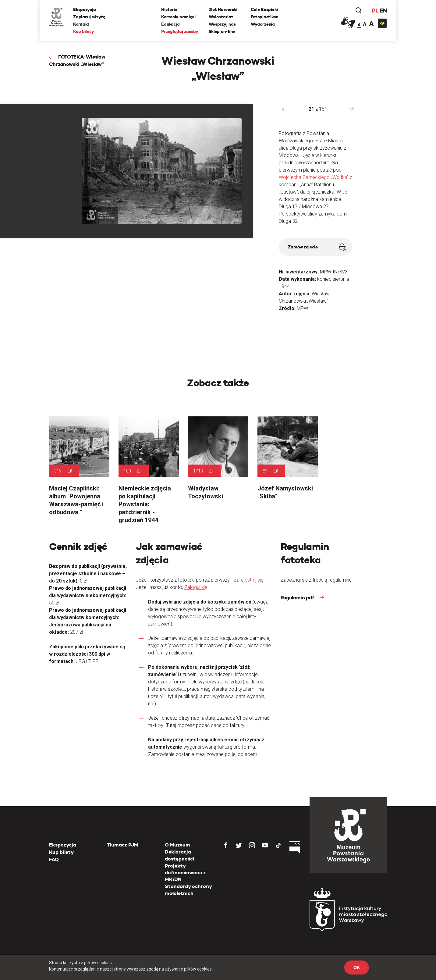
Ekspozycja (85, 9)
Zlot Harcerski (223, 9)
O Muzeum (177, 845)
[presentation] (285, 109)
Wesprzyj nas (222, 24)
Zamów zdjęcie (317, 247)
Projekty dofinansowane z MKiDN (185, 873)
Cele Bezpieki (264, 9)
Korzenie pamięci (179, 17)
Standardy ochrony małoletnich (188, 890)
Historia (170, 9)
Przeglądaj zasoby (180, 31)
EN (383, 11)
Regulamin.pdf (298, 598)
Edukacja (171, 24)
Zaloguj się (196, 587)
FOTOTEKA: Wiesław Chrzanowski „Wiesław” (77, 61)
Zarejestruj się (248, 580)
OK (356, 968)
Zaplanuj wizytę (90, 17)
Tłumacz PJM (123, 845)
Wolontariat (221, 17)
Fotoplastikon (264, 17)
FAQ (54, 859)
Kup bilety (84, 31)
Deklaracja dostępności (180, 855)
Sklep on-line (222, 31)
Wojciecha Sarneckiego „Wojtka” (314, 177)
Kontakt (82, 24)
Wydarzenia (263, 24)
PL (375, 11)
